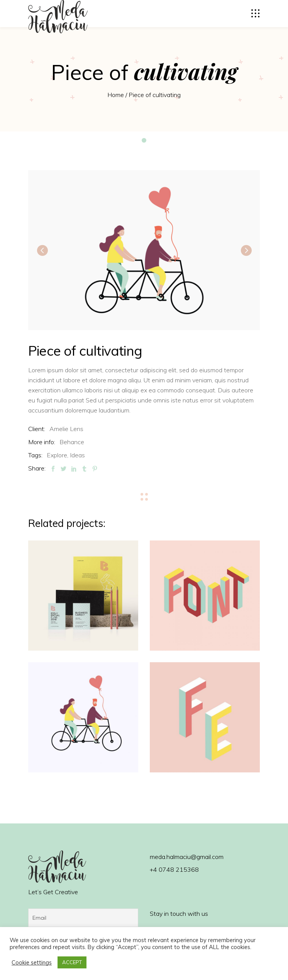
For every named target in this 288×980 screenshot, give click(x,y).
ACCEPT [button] (72, 962)
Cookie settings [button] (32, 963)
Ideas (77, 455)
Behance (72, 442)
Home (116, 95)
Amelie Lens (66, 429)
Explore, (58, 455)
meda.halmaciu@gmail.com (187, 857)
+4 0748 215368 (174, 869)
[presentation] (42, 250)
